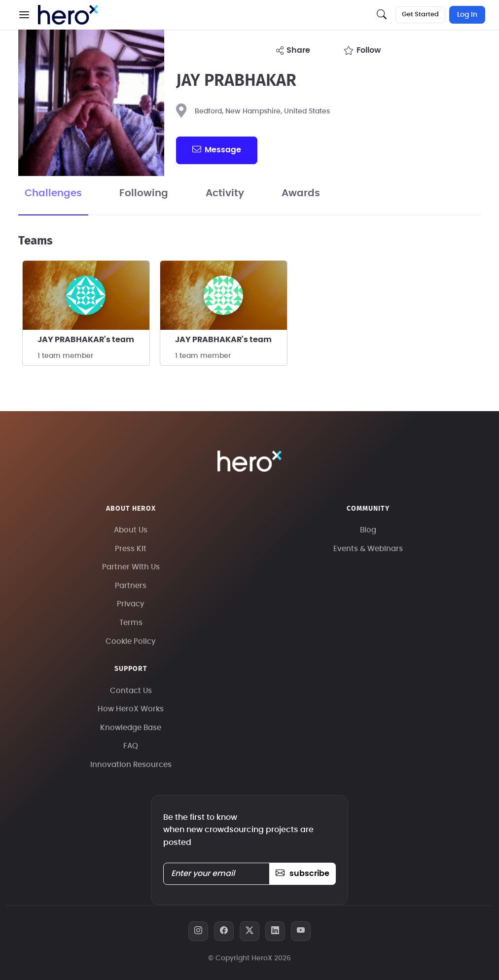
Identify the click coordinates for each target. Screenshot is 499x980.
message (216, 149)
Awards (301, 193)
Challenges (53, 193)
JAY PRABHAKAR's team (86, 340)
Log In (467, 15)
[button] (24, 15)
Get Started (420, 15)
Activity (225, 193)
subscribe (303, 874)
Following (144, 193)
